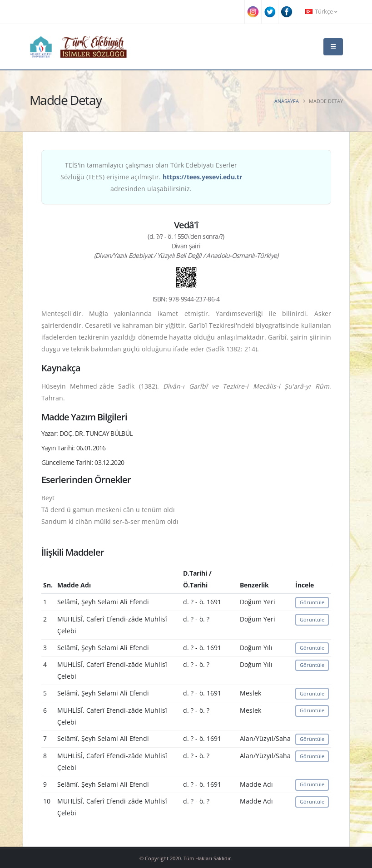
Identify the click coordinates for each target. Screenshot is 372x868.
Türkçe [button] (321, 12)
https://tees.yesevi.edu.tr (202, 177)
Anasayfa (287, 101)
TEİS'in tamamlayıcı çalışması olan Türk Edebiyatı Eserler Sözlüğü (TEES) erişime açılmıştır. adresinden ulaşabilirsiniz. (151, 177)
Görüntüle (312, 602)
